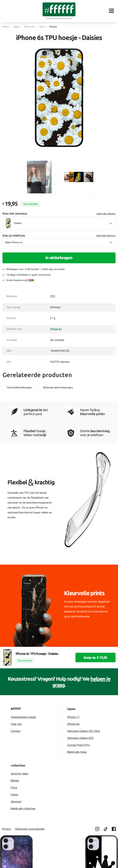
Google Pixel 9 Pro (79, 745)
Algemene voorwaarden (30, 829)
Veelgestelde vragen (23, 717)
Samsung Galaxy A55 (80, 738)
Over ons (16, 724)
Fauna (14, 794)
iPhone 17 (73, 717)
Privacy (7, 829)
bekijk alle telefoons (106, 236)
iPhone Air (73, 724)
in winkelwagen (59, 258)
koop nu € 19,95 (95, 657)
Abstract (16, 802)
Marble (15, 781)
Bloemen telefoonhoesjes (58, 388)
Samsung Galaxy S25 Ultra (84, 731)
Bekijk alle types (77, 752)
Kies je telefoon (59, 236)
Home (6, 27)
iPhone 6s (29, 27)
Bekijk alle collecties (23, 808)
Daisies (53, 27)
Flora (42, 27)
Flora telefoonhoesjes (19, 388)
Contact (16, 731)
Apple (17, 27)
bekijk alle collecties (106, 214)
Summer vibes (19, 774)
